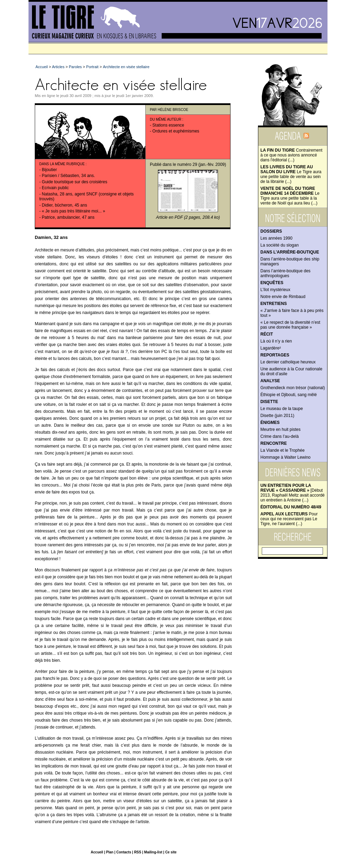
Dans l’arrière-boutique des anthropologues (285, 273)
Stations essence (168, 125)
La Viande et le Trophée (282, 450)
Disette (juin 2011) (277, 416)
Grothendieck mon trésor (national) (293, 388)
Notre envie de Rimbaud (283, 297)
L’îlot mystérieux (275, 290)
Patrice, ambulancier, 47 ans (68, 217)
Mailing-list (153, 852)
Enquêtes (272, 283)
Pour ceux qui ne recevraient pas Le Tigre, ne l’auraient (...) (289, 519)
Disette (269, 402)
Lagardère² (271, 348)
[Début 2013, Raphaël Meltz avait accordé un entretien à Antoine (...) (293, 493)
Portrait (92, 67)
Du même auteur (166, 119)
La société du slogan (280, 245)
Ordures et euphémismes (176, 131)
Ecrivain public (55, 188)
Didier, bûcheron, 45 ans (64, 205)
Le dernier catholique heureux (288, 362)
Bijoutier (49, 170)
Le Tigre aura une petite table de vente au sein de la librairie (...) (291, 174)
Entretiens (274, 304)
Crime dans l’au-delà (280, 436)
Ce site (171, 852)
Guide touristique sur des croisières (74, 182)
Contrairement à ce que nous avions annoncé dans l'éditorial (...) (291, 155)
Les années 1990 (276, 238)
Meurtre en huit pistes (280, 429)
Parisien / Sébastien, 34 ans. (68, 176)
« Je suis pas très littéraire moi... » (73, 211)
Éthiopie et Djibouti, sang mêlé (289, 395)
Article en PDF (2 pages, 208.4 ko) (188, 217)
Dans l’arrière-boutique (290, 252)
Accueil (42, 67)
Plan (110, 852)
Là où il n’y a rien (276, 341)
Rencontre (274, 443)
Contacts (124, 852)
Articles (58, 67)
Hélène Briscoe (173, 110)
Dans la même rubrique (62, 164)
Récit (267, 334)
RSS (138, 852)
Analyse (270, 381)
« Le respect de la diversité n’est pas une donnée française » (290, 325)
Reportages (275, 355)
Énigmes (270, 423)
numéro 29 (187, 164)
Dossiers (271, 231)
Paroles (75, 67)
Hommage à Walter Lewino (285, 457)
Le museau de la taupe (282, 409)
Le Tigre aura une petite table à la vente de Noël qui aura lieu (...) (290, 196)
